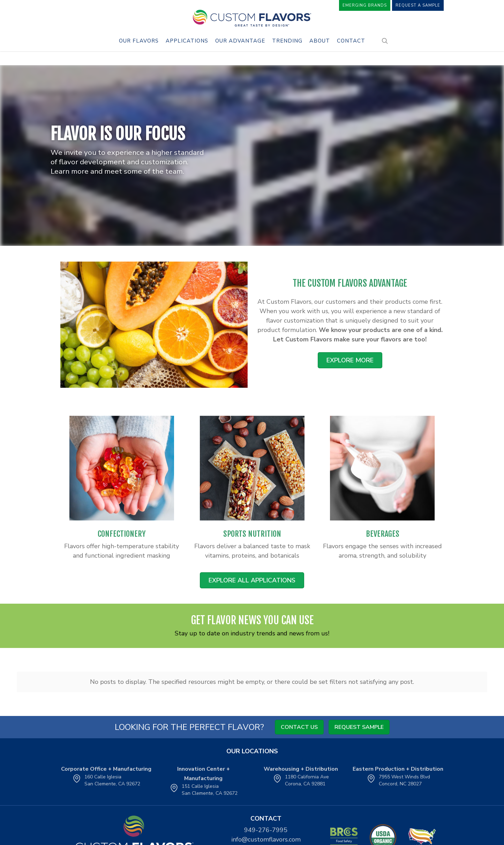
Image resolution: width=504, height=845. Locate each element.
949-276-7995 (266, 830)
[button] (350, 360)
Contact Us (299, 727)
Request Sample (359, 727)
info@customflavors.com (266, 839)
